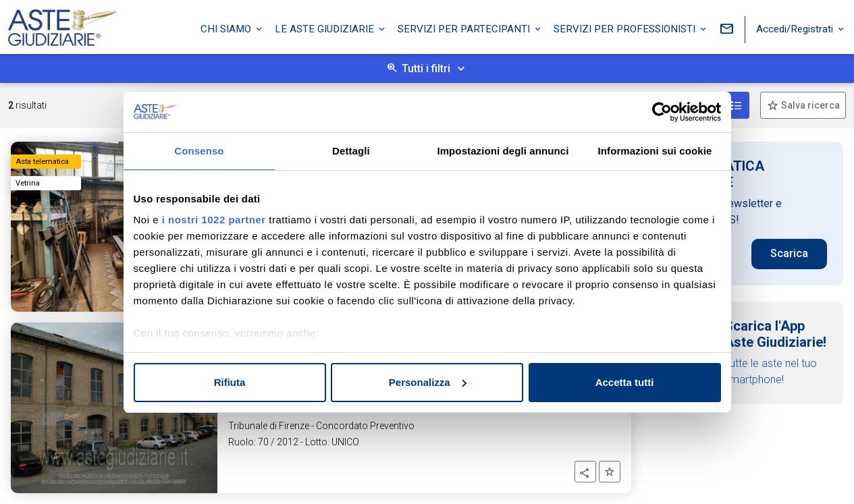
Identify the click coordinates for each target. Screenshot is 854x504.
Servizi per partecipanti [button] (465, 29)
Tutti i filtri (426, 68)
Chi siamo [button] (227, 29)
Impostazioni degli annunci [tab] (503, 151)
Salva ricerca (809, 105)
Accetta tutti (625, 382)
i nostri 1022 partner (214, 220)
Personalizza (428, 382)
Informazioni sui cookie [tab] (655, 151)
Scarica (789, 253)
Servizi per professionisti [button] (626, 29)
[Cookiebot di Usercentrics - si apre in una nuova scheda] (662, 112)
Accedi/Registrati (796, 29)
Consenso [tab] (199, 151)
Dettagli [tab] (351, 151)
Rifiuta (230, 382)
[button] (585, 472)
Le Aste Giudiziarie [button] (326, 29)
